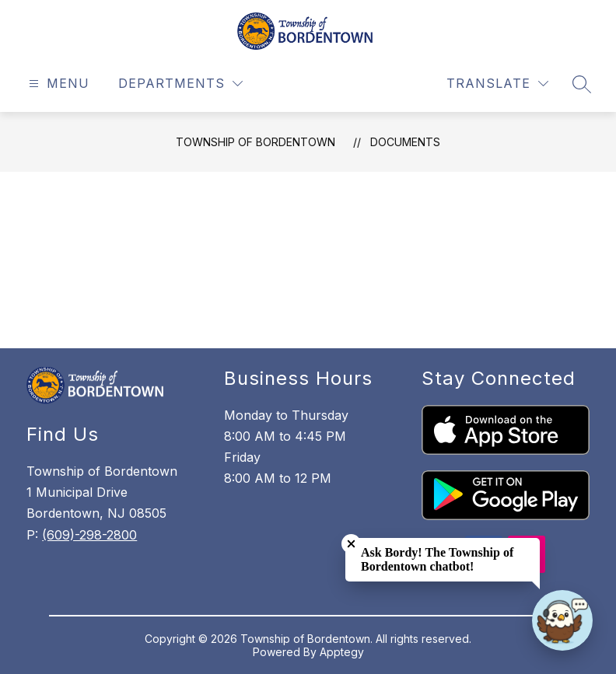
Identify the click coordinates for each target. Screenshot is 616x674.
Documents (405, 142)
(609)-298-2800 (89, 535)
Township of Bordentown (255, 142)
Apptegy (342, 652)
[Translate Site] (497, 84)
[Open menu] (57, 84)
